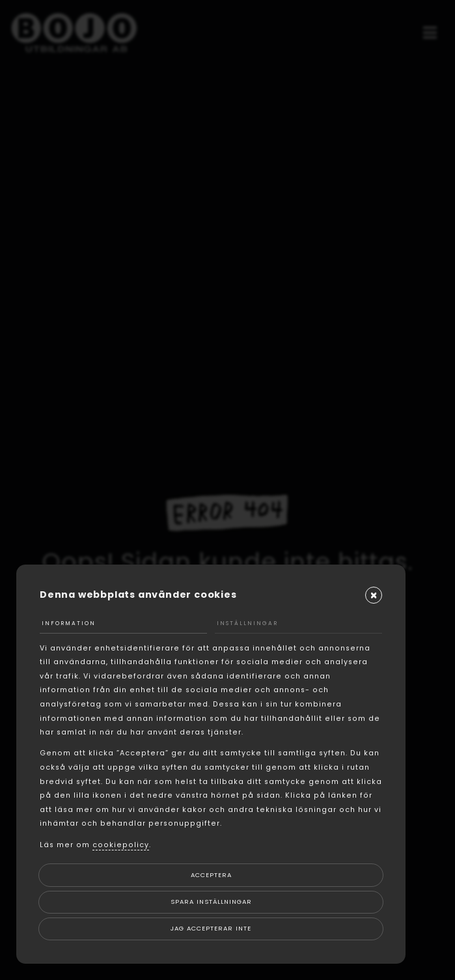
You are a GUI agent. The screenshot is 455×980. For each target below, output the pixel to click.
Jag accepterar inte (211, 928)
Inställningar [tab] (247, 623)
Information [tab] (69, 623)
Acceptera (211, 875)
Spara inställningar (211, 902)
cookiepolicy (121, 845)
